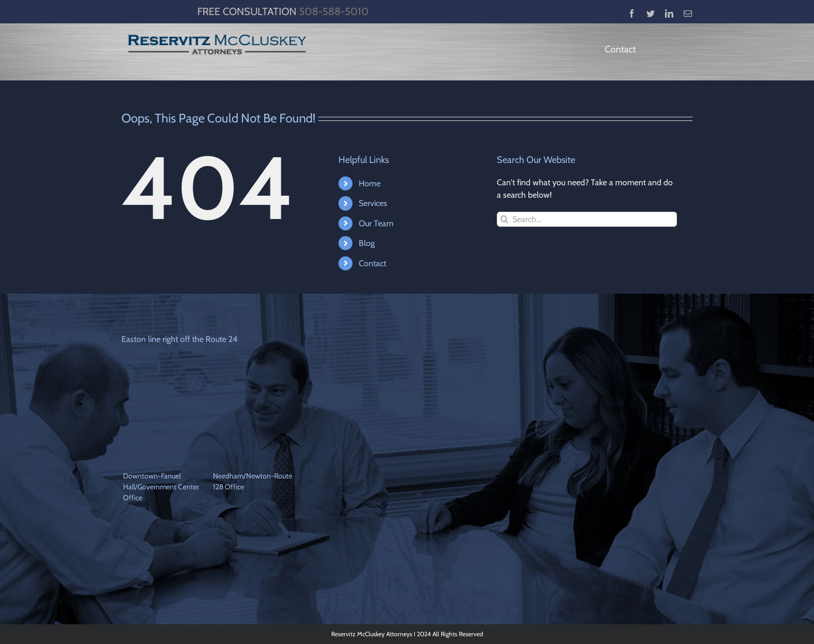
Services (373, 203)
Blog (367, 243)
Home (370, 183)
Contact (372, 263)
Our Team (376, 223)
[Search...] (587, 219)
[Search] (504, 219)
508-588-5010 (334, 11)
